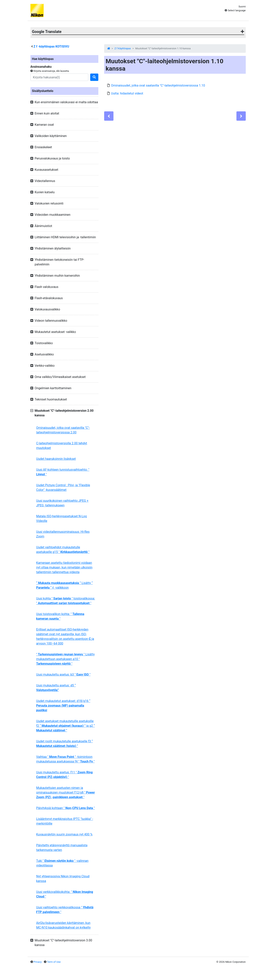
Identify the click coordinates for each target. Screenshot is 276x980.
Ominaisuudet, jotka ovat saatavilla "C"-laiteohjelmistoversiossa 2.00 (63, 430)
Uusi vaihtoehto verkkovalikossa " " (65, 910)
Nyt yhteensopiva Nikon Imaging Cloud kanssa (63, 879)
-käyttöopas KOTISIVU (51, 46)
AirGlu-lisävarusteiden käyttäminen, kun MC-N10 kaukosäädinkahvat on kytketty (64, 925)
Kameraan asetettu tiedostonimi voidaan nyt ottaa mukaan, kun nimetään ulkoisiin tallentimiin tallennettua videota (64, 567)
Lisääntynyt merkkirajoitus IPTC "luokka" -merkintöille (65, 821)
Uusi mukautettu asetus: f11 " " (64, 775)
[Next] (241, 116)
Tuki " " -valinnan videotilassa (62, 863)
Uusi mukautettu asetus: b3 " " (63, 675)
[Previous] (109, 116)
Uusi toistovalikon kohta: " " (60, 616)
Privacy (38, 962)
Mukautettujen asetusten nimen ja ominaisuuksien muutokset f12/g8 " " (66, 792)
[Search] (59, 77)
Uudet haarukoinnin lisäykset (56, 459)
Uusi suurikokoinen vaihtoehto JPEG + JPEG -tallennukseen (62, 503)
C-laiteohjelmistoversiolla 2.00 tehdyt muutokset (62, 446)
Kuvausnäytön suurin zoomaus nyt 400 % (64, 834)
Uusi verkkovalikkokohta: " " (65, 894)
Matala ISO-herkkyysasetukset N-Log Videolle (62, 519)
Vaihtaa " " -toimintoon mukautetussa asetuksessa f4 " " (65, 759)
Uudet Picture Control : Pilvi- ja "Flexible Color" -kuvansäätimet (63, 487)
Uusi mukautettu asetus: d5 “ (56, 688)
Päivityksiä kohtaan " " (66, 808)
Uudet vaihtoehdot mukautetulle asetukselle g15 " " (63, 550)
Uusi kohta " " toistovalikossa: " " (66, 601)
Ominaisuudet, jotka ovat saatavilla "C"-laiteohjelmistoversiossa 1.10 (158, 85)
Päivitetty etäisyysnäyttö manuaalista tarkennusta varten (62, 848)
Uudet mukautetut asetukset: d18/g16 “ (63, 706)
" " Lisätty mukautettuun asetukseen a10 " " (65, 659)
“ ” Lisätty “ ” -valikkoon (64, 585)
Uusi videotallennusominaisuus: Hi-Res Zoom (63, 534)
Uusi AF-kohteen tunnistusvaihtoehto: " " (63, 472)
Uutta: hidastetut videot (127, 93)
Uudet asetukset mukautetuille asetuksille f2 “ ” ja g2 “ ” (66, 726)
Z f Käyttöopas (123, 48)
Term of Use (54, 962)
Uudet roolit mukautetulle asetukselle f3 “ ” (65, 744)
